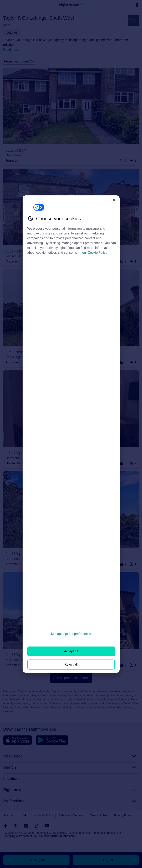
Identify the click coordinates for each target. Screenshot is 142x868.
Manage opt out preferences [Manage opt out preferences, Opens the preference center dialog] (71, 634)
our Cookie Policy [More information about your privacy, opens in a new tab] (95, 253)
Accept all (71, 651)
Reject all (71, 664)
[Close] (114, 200)
